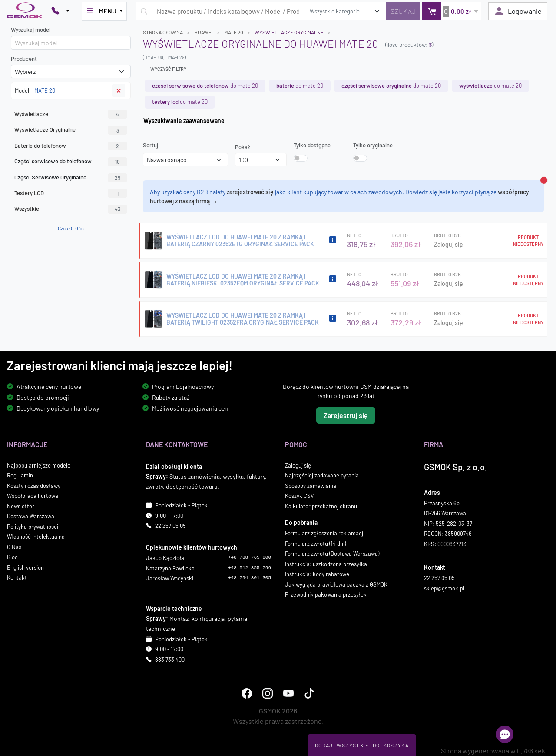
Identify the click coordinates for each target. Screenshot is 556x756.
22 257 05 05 (170, 526)
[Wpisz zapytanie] (220, 11)
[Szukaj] (403, 11)
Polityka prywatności (33, 527)
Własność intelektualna (36, 537)
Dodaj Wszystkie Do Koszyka (362, 745)
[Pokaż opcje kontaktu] (60, 11)
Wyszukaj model (31, 30)
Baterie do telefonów (71, 146)
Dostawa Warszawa (31, 516)
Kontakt (17, 577)
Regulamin (20, 475)
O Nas (14, 547)
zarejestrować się (250, 192)
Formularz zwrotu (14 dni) (315, 544)
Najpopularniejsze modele (39, 465)
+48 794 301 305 (250, 578)
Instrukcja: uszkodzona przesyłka (326, 564)
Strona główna (163, 32)
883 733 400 (170, 660)
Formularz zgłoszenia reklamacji (325, 533)
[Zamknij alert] (544, 180)
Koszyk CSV (300, 496)
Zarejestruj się (346, 415)
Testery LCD (71, 193)
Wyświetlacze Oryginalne (71, 130)
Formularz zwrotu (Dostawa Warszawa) (332, 554)
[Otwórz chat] (505, 734)
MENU (102, 11)
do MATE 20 (205, 86)
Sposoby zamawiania (311, 486)
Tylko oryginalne (373, 145)
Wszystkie (71, 209)
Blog (12, 557)
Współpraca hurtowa (33, 496)
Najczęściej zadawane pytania (322, 475)
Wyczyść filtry (168, 69)
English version (25, 567)
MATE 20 (234, 32)
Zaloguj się (448, 244)
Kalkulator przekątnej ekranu (321, 506)
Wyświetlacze (71, 114)
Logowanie (518, 11)
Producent (24, 59)
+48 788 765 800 (250, 557)
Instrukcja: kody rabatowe (317, 574)
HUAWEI (204, 32)
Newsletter (21, 506)
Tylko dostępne (312, 145)
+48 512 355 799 (250, 568)
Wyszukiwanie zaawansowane (184, 121)
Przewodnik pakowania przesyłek (326, 594)
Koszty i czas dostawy (34, 486)
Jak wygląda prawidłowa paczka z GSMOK (336, 584)
